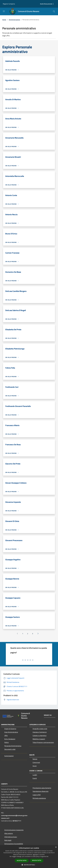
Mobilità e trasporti (39, 739)
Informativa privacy (11, 837)
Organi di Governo (10, 729)
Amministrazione (14, 20)
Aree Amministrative (11, 732)
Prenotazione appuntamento (42, 788)
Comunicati (36, 762)
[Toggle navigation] (4, 11)
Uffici (6, 736)
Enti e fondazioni (10, 739)
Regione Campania (9, 4)
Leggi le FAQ (37, 795)
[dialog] (29, 857)
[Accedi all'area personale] (46, 4)
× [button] (56, 847)
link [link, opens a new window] (47, 857)
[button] (29, 865)
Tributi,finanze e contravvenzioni (43, 742)
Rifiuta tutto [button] (37, 860)
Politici (7, 742)
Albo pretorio (9, 833)
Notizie (35, 759)
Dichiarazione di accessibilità (14, 844)
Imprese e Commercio (40, 732)
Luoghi (35, 775)
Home (4, 20)
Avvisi (35, 766)
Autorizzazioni (9, 756)
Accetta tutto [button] (22, 861)
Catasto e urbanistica (39, 736)
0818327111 (17, 821)
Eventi (35, 778)
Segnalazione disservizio (40, 791)
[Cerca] (54, 11)
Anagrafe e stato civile (40, 729)
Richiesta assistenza (39, 798)
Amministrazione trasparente (14, 830)
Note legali (8, 840)
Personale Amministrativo (13, 746)
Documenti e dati (10, 749)
